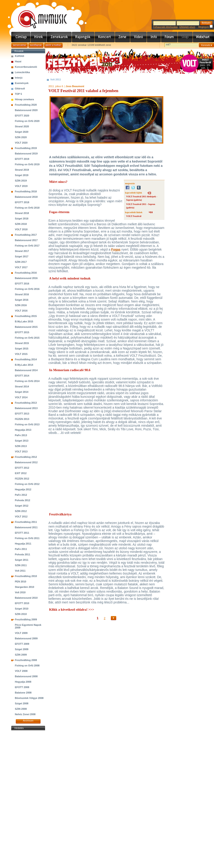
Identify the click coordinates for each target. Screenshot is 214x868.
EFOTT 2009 (22, 644)
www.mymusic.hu (39, 15)
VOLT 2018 (21, 229)
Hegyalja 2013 (23, 430)
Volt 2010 (20, 592)
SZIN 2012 (21, 511)
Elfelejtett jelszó (187, 27)
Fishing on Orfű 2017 (27, 246)
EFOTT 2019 (22, 159)
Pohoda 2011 (23, 554)
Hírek (39, 37)
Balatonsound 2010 (26, 598)
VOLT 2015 (21, 354)
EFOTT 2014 (22, 376)
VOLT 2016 (21, 311)
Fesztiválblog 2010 (26, 576)
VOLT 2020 (21, 143)
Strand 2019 (22, 170)
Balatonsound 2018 (26, 197)
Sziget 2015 (22, 349)
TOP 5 (18, 94)
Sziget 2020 (22, 132)
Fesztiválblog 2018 (26, 191)
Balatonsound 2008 (26, 676)
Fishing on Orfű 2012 (27, 484)
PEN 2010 (20, 582)
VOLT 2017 (21, 267)
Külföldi (19, 56)
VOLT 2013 (21, 451)
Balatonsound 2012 (26, 462)
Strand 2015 (22, 343)
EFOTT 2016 (22, 284)
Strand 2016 (22, 294)
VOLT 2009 (21, 633)
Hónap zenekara (24, 99)
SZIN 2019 (21, 181)
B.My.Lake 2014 (24, 365)
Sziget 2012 (22, 506)
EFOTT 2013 (22, 414)
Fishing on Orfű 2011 (27, 538)
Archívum (28, 721)
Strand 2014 (22, 386)
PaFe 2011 (21, 549)
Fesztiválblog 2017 (26, 235)
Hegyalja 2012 (23, 489)
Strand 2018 (22, 213)
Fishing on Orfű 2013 (27, 424)
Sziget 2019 (22, 175)
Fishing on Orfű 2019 (27, 164)
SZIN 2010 (21, 614)
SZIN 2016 (21, 305)
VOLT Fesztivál (134, 216)
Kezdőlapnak (36, 45)
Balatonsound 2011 (26, 527)
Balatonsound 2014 (26, 370)
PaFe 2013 (21, 435)
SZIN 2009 (21, 655)
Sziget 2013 (22, 441)
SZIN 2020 (21, 137)
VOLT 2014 (21, 397)
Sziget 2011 (22, 560)
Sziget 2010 (22, 609)
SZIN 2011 (21, 565)
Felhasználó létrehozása (165, 27)
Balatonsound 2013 (26, 408)
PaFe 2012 (21, 495)
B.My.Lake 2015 (24, 321)
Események (22, 83)
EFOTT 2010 (22, 603)
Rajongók (83, 37)
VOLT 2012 (21, 517)
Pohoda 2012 (23, 500)
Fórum (169, 37)
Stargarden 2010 (25, 587)
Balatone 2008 (23, 693)
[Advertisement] (28, 799)
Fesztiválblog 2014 (26, 359)
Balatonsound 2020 (26, 110)
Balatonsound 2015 (26, 327)
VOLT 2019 (21, 186)
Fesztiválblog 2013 (26, 403)
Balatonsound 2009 (26, 638)
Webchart (203, 37)
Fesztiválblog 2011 (26, 522)
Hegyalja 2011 (23, 544)
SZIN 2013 (21, 446)
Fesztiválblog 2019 (26, 148)
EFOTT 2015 (22, 332)
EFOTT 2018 (22, 202)
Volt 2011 (20, 571)
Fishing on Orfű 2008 (27, 666)
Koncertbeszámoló (26, 67)
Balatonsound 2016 (26, 278)
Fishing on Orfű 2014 (27, 381)
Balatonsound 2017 (26, 240)
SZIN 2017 (21, 262)
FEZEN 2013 (22, 419)
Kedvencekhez (19, 45)
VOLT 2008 (21, 671)
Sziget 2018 (22, 219)
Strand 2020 (22, 126)
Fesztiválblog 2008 (26, 660)
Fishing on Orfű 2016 (27, 289)
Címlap (21, 37)
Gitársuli (20, 88)
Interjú (19, 78)
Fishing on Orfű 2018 (27, 208)
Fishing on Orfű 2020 (27, 121)
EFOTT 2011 (22, 533)
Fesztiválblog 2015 (26, 316)
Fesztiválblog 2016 (26, 273)
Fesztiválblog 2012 (26, 457)
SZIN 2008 (21, 709)
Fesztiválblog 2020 (26, 105)
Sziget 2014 (22, 392)
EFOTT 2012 (22, 468)
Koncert (105, 37)
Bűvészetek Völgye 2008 (29, 698)
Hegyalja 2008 (23, 682)
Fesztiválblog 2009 (26, 619)
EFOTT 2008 (22, 687)
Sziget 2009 (22, 649)
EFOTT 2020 (22, 116)
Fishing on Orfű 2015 (27, 338)
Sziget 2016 (22, 300)
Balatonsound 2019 (26, 154)
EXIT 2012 (21, 473)
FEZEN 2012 (22, 479)
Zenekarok (59, 37)
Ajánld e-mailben (53, 45)
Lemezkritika (22, 72)
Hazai (18, 61)
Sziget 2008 (22, 703)
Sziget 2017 (22, 256)
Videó (139, 37)
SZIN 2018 (21, 224)
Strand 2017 (22, 251)
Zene (123, 37)
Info (154, 37)
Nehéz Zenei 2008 (25, 714)
